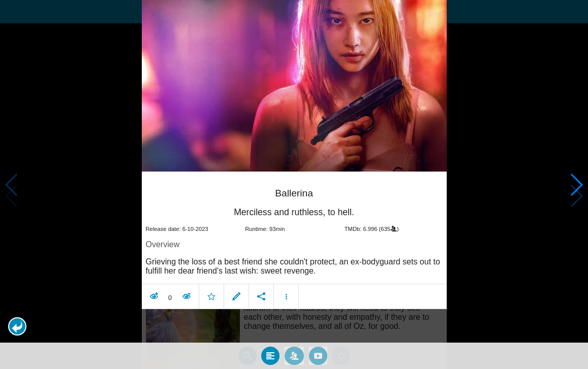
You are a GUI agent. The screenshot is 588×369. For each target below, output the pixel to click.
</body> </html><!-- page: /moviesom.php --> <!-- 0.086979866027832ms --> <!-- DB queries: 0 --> (294, 184)
